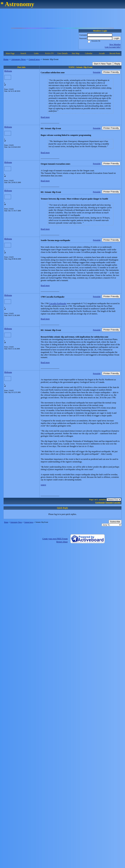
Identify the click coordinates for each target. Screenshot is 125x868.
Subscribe (115, 522)
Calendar (89, 53)
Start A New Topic (103, 64)
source (43, 485)
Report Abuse (62, 542)
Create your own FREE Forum (55, 539)
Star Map (76, 53)
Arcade (102, 53)
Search (23, 53)
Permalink (97, 72)
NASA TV (49, 53)
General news (34, 59)
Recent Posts (115, 53)
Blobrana (8, 71)
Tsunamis (109, 502)
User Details (62, 53)
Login (117, 38)
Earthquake (100, 502)
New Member (115, 44)
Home (6, 59)
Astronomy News (18, 59)
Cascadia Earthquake (58, 303)
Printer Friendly (111, 72)
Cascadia (117, 502)
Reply (117, 64)
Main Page (10, 53)
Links (36, 53)
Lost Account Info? (113, 47)
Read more (45, 117)
